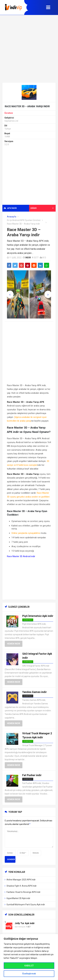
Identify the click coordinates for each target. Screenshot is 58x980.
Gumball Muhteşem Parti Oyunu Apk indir (26, 905)
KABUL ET (29, 966)
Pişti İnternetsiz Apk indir (38, 616)
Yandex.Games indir (34, 692)
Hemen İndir (14, 644)
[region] (29, 957)
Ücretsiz (9, 113)
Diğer (42, 208)
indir (28, 258)
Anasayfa (12, 217)
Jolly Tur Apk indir (25, 923)
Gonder (11, 859)
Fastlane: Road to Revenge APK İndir (24, 892)
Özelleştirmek (29, 974)
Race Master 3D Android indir (21, 556)
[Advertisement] (29, 49)
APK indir (10, 208)
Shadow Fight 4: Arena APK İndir (22, 886)
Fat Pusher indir (32, 775)
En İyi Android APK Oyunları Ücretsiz (24, 220)
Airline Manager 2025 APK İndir (21, 880)
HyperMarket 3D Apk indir (18, 898)
